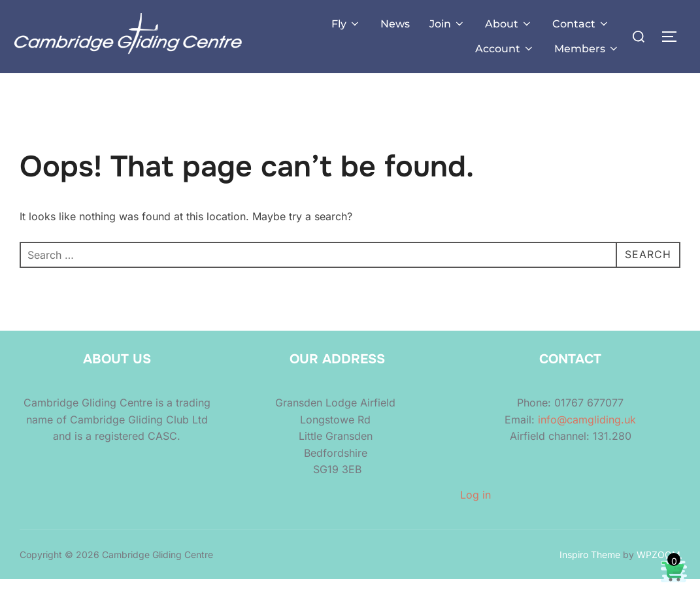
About (509, 24)
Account (505, 49)
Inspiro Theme (590, 571)
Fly (346, 24)
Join (447, 24)
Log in (475, 511)
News (395, 24)
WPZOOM (658, 571)
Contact (581, 24)
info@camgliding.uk (587, 436)
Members (587, 49)
